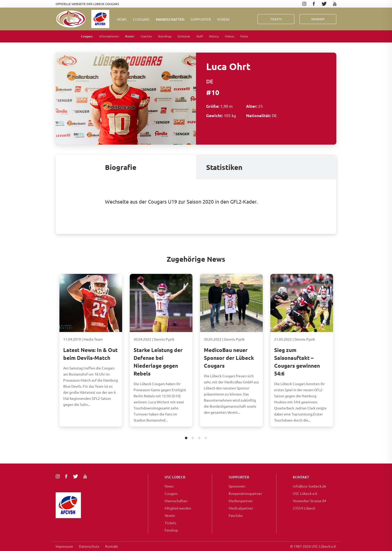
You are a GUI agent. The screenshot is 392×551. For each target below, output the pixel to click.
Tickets (276, 19)
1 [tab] (186, 438)
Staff (200, 36)
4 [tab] (206, 438)
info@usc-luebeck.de (310, 486)
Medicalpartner (241, 508)
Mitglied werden (178, 508)
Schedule (184, 36)
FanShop (318, 19)
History (214, 36)
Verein (223, 19)
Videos (230, 36)
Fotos (244, 36)
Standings (165, 36)
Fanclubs (236, 515)
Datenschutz (89, 546)
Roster (130, 36)
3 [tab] (199, 438)
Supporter (201, 19)
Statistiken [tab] (224, 167)
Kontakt (112, 546)
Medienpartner (241, 501)
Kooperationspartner (245, 493)
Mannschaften (170, 19)
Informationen (109, 36)
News (122, 19)
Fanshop (171, 530)
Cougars (141, 19)
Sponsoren (237, 486)
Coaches (146, 36)
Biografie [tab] (121, 167)
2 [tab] (193, 438)
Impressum (64, 546)
